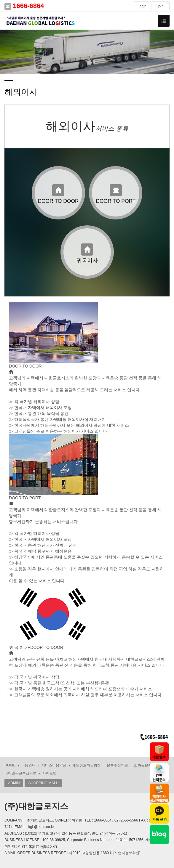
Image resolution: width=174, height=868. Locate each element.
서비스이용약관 (54, 765)
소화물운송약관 (146, 765)
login (143, 6)
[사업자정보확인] (127, 853)
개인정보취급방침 (87, 765)
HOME (10, 765)
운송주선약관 (117, 765)
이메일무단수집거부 (20, 773)
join (161, 6)
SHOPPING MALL (43, 783)
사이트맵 (50, 773)
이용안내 (28, 765)
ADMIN (14, 783)
